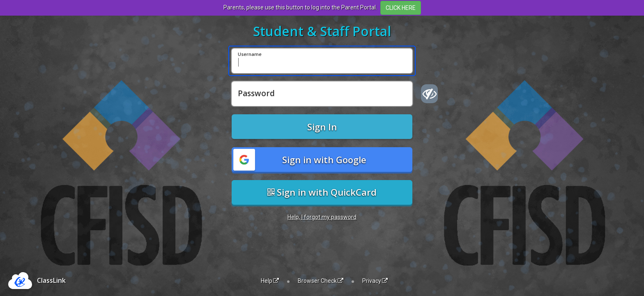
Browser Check (321, 281)
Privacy (375, 281)
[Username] (322, 61)
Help (270, 281)
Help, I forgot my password (322, 217)
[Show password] (429, 94)
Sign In (322, 127)
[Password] (322, 94)
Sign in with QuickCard (322, 192)
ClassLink (51, 280)
